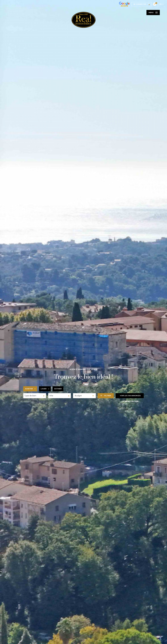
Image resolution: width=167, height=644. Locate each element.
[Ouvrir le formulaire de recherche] (106, 396)
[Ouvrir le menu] (153, 13)
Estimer (58, 389)
